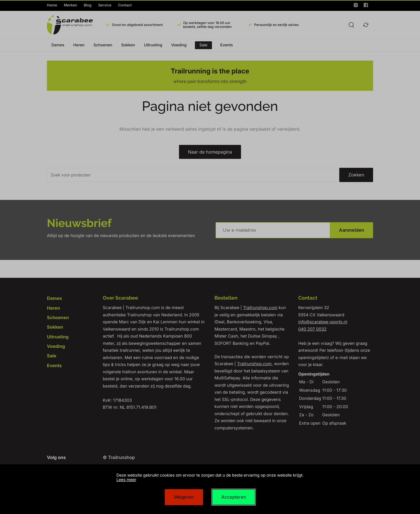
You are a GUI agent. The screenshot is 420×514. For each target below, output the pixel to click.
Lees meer (126, 480)
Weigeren (184, 497)
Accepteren (234, 497)
